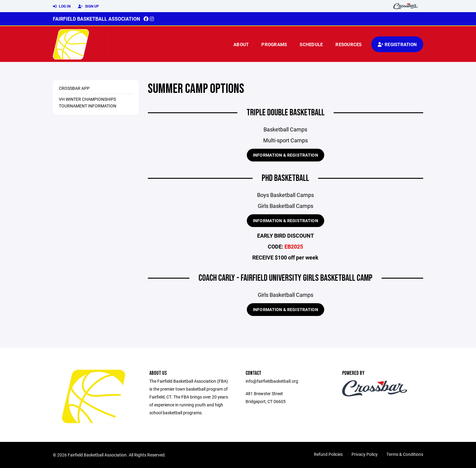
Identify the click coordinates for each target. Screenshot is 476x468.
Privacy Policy (365, 454)
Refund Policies (328, 454)
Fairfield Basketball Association (96, 19)
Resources (348, 44)
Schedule (311, 44)
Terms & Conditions (405, 454)
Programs (274, 44)
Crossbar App (74, 88)
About (241, 44)
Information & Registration (286, 155)
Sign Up (88, 6)
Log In (62, 6)
